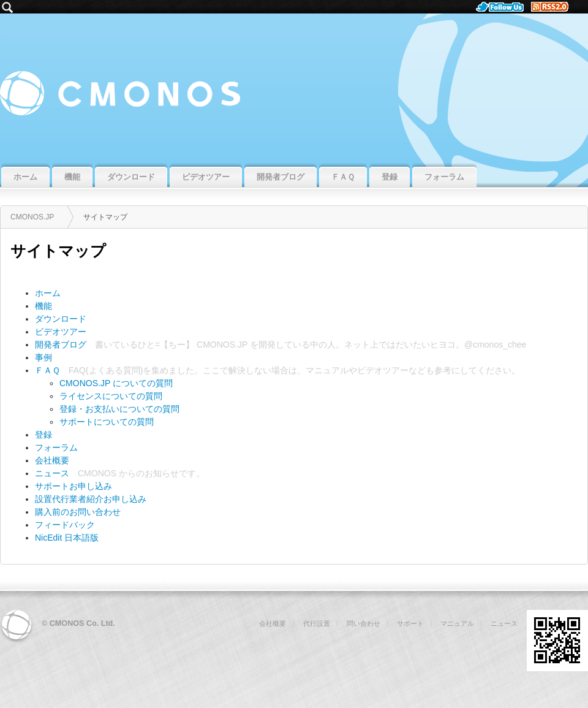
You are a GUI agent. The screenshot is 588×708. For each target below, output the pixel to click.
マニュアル (327, 370)
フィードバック (65, 525)
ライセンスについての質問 (111, 396)
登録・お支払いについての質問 (119, 409)
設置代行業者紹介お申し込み (91, 499)
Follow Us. (503, 7)
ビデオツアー (61, 332)
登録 (43, 435)
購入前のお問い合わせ (78, 512)
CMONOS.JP (294, 87)
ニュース (52, 473)
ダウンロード (61, 319)
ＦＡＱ (47, 370)
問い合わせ (364, 623)
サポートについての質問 (107, 422)
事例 (43, 357)
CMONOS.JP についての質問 (116, 383)
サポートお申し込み (73, 486)
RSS (555, 7)
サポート (410, 623)
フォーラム (56, 447)
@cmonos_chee (495, 344)
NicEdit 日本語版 (67, 538)
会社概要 (52, 460)
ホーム (48, 293)
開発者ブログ (61, 344)
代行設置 (317, 623)
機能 (43, 306)
